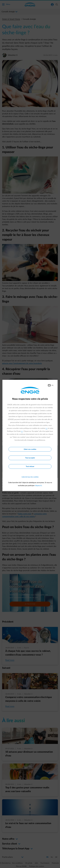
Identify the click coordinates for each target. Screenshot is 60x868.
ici (47, 428)
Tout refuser (30, 466)
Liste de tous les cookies (30, 477)
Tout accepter (30, 458)
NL (53, 385)
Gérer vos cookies (30, 449)
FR (49, 385)
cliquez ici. (39, 486)
